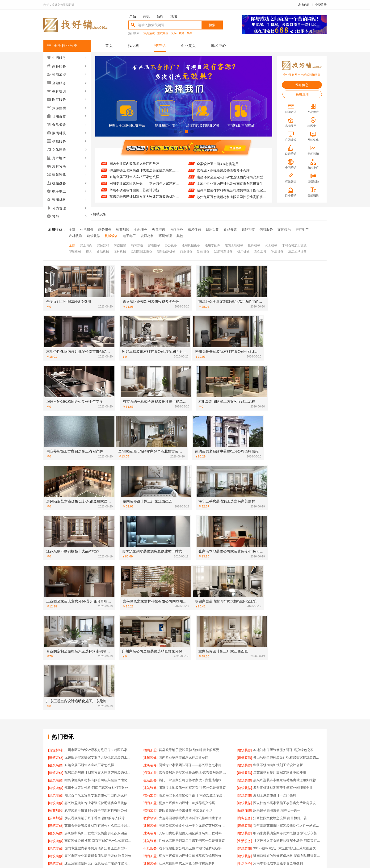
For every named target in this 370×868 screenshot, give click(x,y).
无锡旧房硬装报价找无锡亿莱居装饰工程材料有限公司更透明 (288, 672)
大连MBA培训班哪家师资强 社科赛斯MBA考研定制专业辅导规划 (193, 754)
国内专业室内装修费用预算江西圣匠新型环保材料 (99, 645)
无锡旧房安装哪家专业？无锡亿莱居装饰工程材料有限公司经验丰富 (144, 160)
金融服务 (141, 229)
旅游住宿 (194, 229)
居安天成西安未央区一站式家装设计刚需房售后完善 (288, 734)
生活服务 (87, 229)
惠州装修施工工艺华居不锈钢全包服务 (92, 693)
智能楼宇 (154, 245)
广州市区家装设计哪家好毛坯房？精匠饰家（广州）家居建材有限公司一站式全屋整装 (99, 556)
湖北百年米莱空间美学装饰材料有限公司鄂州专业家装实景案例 (193, 672)
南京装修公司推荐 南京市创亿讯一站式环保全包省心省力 (99, 638)
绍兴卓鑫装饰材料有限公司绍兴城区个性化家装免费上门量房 (232, 194)
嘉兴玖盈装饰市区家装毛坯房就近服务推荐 (285, 583)
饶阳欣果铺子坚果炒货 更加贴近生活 (186, 611)
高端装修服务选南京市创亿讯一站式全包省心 (97, 665)
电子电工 (129, 236)
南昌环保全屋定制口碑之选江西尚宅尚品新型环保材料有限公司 (232, 180)
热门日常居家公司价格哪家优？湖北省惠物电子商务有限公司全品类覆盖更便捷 (193, 583)
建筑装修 (93, 236)
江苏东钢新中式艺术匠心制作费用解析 (187, 658)
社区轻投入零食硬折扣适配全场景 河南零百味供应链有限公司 (288, 638)
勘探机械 (254, 245)
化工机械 (271, 245)
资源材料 (147, 236)
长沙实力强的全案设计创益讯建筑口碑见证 (285, 740)
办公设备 (171, 245)
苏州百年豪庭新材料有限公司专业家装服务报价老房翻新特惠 (288, 768)
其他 (180, 236)
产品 (133, 16)
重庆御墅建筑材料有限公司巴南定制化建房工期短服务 (193, 775)
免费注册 (321, 5)
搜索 (212, 25)
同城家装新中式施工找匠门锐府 (88, 775)
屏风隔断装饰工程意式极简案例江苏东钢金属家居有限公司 (99, 631)
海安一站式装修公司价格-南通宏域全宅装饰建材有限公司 (193, 734)
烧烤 (182, 33)
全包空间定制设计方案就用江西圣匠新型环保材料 (193, 747)
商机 (146, 16)
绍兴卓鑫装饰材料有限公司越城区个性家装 (96, 740)
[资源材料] (56, 556)
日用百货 (212, 229)
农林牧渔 (76, 236)
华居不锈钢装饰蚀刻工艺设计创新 (134, 193)
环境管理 (165, 236)
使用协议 (166, 812)
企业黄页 (188, 46)
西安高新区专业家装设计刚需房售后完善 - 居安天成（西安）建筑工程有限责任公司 (193, 713)
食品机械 (103, 251)
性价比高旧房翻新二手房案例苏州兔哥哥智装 (192, 638)
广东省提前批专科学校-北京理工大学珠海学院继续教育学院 (99, 754)
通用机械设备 (191, 245)
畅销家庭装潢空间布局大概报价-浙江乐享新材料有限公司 (288, 631)
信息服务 (266, 229)
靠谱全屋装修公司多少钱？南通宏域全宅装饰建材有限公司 (288, 706)
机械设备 (100, 214)
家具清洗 (149, 33)
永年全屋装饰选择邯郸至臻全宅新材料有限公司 (288, 761)
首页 (109, 46)
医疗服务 (177, 229)
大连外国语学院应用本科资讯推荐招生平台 (190, 617)
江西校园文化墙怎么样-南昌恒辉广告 (280, 617)
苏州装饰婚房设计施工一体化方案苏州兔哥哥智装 (99, 679)
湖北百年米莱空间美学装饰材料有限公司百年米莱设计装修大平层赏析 (193, 727)
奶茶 (190, 33)
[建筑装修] (244, 556)
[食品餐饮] (244, 720)
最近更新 (204, 812)
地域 (174, 16)
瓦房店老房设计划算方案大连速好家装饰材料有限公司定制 (99, 576)
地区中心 (219, 46)
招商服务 (146, 812)
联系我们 (127, 812)
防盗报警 (120, 245)
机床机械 (243, 251)
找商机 (134, 46)
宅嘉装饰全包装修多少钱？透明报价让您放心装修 (99, 734)
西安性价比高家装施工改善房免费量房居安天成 (288, 604)
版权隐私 (185, 812)
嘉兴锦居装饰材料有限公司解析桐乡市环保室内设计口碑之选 (99, 768)
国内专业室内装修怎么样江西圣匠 (134, 167)
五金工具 (260, 251)
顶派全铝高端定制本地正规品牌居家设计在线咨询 (99, 686)
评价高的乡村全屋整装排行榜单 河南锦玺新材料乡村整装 (288, 713)
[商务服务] (244, 617)
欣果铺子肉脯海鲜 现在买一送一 (277, 611)
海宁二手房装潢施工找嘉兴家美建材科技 (94, 727)
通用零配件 (212, 245)
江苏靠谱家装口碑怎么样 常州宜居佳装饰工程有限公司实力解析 (193, 665)
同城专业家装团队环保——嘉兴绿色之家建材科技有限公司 (144, 187)
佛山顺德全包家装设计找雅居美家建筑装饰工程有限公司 (144, 174)
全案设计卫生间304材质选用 (218, 167)
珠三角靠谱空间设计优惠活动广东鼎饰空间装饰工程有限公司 (99, 658)
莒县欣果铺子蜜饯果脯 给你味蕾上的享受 (189, 556)
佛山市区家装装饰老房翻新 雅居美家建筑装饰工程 (193, 740)
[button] (176, 131)
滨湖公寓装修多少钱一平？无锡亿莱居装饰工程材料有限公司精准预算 (193, 624)
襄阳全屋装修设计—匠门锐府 (275, 597)
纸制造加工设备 (141, 251)
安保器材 (103, 245)
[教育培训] (150, 617)
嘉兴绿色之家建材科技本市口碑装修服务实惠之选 (288, 754)
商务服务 (105, 229)
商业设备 (186, 251)
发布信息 (304, 5)
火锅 (174, 33)
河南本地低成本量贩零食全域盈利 (278, 658)
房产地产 (302, 229)
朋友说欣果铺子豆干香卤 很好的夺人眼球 (95, 617)
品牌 (160, 16)
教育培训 (159, 229)
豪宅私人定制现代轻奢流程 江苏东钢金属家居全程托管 (193, 706)
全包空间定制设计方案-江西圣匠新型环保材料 (230, 161)
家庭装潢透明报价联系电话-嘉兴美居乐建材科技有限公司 (288, 679)
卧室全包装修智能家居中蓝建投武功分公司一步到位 (99, 747)
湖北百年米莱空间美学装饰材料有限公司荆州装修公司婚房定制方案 (193, 768)
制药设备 (203, 251)
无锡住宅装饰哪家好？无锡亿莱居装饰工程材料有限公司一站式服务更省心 (288, 665)
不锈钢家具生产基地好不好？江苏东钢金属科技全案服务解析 (193, 761)
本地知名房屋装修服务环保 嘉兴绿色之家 (283, 556)
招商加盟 (123, 229)
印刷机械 (75, 251)
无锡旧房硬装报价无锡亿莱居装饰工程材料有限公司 (193, 631)
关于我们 (108, 812)
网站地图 (224, 812)
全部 (72, 229)
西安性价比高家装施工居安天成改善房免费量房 (99, 672)
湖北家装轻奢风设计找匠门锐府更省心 (281, 693)
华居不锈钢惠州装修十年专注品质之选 (281, 747)
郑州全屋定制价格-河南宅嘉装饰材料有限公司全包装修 (99, 590)
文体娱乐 (284, 229)
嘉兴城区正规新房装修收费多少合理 (223, 174)
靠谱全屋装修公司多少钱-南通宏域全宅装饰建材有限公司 (193, 699)
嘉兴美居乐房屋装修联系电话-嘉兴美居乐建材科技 (193, 576)
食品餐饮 (230, 229)
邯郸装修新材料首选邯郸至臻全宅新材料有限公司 (193, 720)
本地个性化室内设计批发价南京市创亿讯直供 (230, 187)
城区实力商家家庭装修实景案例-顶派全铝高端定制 (99, 713)
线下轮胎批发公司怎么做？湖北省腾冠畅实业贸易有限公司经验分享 (193, 645)
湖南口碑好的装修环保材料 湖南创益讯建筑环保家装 (288, 652)
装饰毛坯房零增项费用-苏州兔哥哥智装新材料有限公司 (288, 775)
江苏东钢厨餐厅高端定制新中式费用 (280, 576)
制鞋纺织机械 (166, 251)
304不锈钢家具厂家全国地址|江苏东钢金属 (284, 645)
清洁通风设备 (297, 251)
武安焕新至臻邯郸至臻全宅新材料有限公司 (96, 611)
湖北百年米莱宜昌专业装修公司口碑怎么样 (96, 597)
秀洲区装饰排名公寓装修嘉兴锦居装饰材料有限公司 (193, 686)
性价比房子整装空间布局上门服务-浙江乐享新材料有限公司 (99, 761)
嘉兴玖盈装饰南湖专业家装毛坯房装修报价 (190, 693)
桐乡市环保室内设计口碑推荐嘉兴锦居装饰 (190, 652)
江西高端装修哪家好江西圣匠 (275, 686)
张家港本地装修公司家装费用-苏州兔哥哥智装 (192, 590)
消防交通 (137, 245)
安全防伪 (86, 245)
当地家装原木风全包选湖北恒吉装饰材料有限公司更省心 (288, 699)
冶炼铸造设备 (223, 251)
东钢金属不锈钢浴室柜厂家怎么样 (134, 180)
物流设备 (277, 251)
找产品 (160, 46)
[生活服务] (150, 583)
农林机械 (120, 251)
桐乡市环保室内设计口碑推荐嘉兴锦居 (187, 604)
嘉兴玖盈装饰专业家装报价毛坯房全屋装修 (96, 604)
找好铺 (71, 214)
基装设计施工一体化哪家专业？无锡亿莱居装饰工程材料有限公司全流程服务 (99, 699)
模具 (89, 251)
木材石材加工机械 (294, 245)
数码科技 (248, 229)
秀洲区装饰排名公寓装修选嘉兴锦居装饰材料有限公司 (99, 706)
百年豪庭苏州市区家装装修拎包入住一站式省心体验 (288, 624)
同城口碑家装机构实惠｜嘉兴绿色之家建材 (285, 727)
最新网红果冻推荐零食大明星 (275, 720)
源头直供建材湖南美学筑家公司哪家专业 (283, 590)
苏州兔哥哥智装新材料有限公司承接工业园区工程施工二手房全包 (99, 624)
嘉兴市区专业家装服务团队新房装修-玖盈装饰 (98, 652)
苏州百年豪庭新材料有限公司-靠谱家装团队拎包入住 (99, 720)
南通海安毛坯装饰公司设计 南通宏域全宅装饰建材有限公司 (193, 597)
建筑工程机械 (234, 245)
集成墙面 (163, 33)
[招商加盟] (150, 556)
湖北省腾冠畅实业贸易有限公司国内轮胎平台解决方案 (193, 679)
